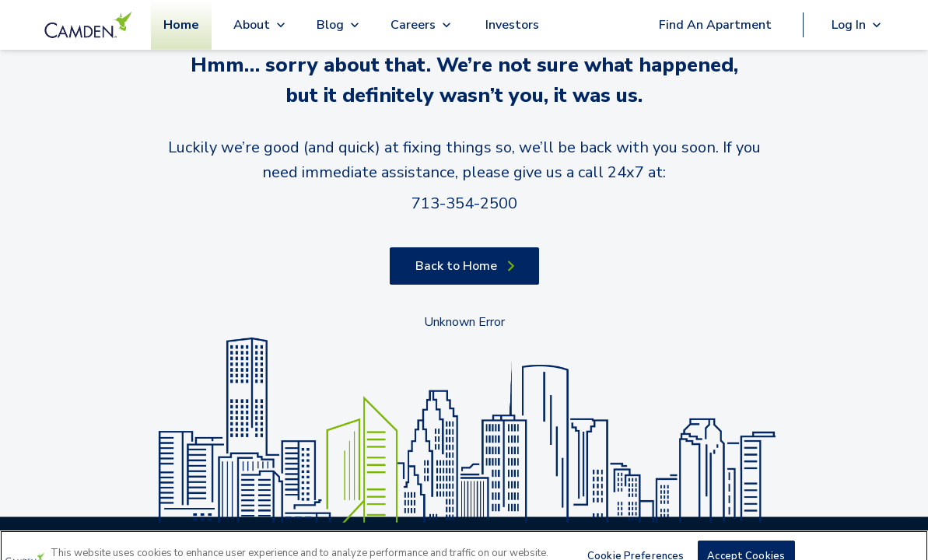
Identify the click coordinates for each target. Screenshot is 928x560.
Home (181, 25)
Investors (512, 25)
